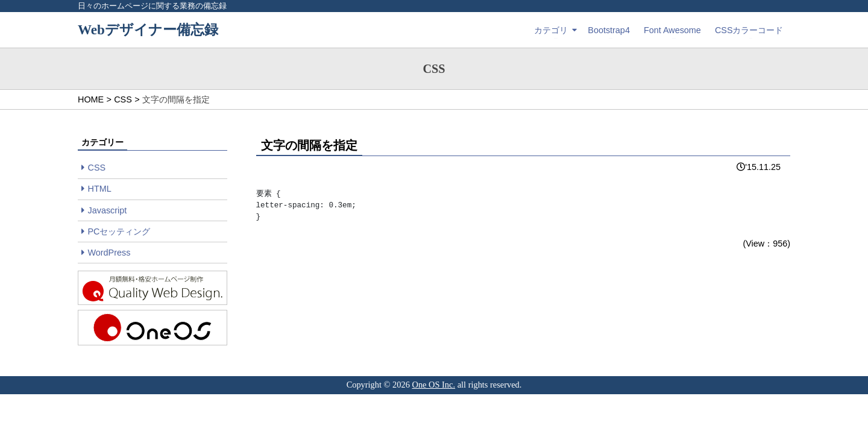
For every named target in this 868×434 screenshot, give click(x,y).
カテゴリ (551, 30)
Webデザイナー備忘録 (148, 30)
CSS (97, 168)
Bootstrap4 (609, 30)
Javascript (108, 210)
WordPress (109, 253)
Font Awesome (672, 30)
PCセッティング (119, 231)
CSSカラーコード (749, 30)
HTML (100, 189)
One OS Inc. (434, 385)
